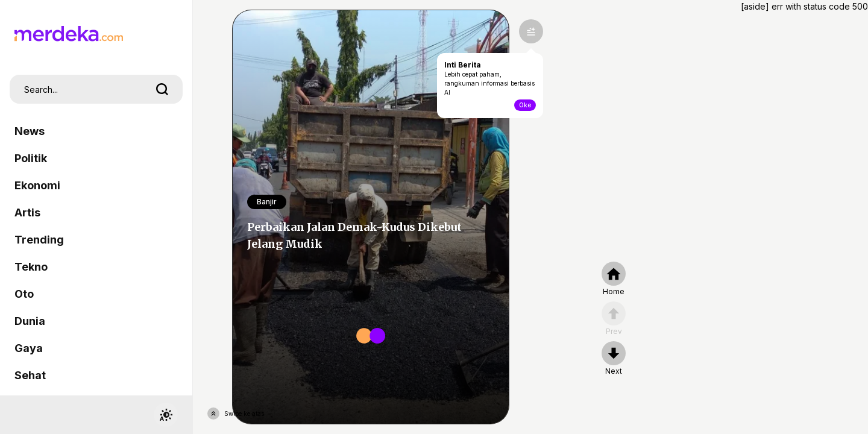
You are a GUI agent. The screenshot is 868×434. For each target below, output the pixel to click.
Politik (31, 158)
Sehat (30, 375)
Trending (39, 240)
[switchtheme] (166, 415)
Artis (27, 212)
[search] (162, 89)
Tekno (31, 267)
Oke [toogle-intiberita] (525, 105)
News (30, 131)
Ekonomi (37, 185)
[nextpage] (614, 359)
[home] (614, 279)
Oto (24, 294)
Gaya (29, 348)
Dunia (30, 321)
